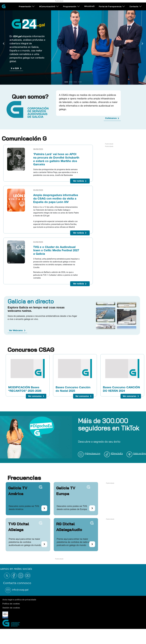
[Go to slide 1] (66, 82)
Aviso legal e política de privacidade (19, 600)
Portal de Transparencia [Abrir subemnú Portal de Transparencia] (120, 10)
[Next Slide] (142, 44)
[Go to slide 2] (71, 82)
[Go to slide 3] (75, 82)
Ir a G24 (15, 68)
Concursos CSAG (31, 350)
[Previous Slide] (4, 44)
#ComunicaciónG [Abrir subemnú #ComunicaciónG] (57, 10)
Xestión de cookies (11, 608)
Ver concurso (35, 396)
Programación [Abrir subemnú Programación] (80, 10)
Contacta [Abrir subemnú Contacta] (33, 17)
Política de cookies (11, 604)
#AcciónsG (98, 9)
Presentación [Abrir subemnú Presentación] (35, 10)
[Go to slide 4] (80, 82)
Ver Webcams (16, 330)
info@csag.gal (20, 590)
